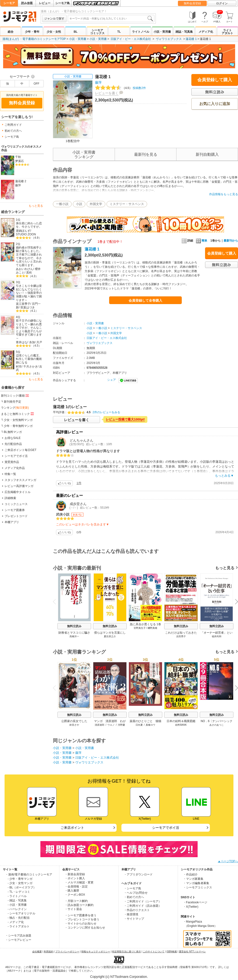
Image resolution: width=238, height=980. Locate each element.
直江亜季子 (23, 304)
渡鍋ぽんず (23, 231)
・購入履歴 (72, 891)
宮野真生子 (140, 628)
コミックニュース (16, 504)
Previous (56, 602)
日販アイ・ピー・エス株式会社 (131, 39)
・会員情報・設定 (76, 886)
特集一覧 (10, 474)
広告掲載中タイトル (18, 492)
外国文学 (96, 204)
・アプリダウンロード (138, 874)
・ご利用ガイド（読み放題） (143, 906)
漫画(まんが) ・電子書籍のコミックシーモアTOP (34, 39)
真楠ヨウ (150, 725)
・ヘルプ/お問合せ (136, 893)
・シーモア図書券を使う (81, 915)
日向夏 (139, 725)
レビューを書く (107, 93)
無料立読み (74, 626)
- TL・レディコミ (19, 892)
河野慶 (121, 725)
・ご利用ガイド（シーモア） (143, 901)
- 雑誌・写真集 (17, 900)
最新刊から (231, 241)
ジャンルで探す (54, 19)
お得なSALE (13, 438)
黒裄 (29, 273)
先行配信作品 (13, 444)
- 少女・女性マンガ (20, 883)
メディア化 (206, 32)
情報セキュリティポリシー (96, 952)
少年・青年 (32, 32)
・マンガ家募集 (193, 879)
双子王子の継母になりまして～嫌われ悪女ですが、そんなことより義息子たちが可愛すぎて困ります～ (29, 329)
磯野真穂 (152, 628)
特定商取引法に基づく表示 (126, 952)
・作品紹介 (190, 874)
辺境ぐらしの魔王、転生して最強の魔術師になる (29, 359)
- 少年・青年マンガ (20, 879)
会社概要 (37, 952)
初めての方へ (13, 131)
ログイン (222, 3)
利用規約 (49, 952)
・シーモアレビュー (18, 940)
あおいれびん (25, 269)
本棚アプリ (12, 522)
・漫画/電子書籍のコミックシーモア (29, 874)
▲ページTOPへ (228, 861)
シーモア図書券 (15, 510)
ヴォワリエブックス (169, 39)
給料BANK (181, 725)
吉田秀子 (181, 636)
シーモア (9, 3)
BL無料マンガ (13, 432)
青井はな (22, 342)
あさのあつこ (217, 725)
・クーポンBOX (75, 895)
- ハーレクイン (17, 909)
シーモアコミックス (97, 32)
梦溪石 (19, 161)
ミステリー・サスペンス (127, 204)
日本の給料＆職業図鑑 (181, 721)
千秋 (18, 157)
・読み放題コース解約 (79, 905)
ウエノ (111, 725)
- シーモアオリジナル (22, 913)
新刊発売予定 (13, 402)
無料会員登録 (192, 3)
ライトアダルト (227, 32)
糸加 (32, 342)
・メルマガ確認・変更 (79, 882)
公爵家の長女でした (74, 721)
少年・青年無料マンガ (18, 426)
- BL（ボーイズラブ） (22, 887)
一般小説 (62, 204)
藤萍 (18, 185)
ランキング (15, 408)
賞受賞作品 (12, 462)
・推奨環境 (131, 914)
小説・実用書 (162, 32)
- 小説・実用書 (17, 905)
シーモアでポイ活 (16, 456)
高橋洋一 (74, 636)
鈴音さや (74, 725)
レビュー (45, 3)
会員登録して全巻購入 (145, 300)
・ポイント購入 (75, 878)
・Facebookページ (195, 902)
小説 (79, 204)
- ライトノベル (17, 896)
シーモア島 (63, 3)
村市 (19, 367)
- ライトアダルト (19, 926)
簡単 (202, 241)
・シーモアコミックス (198, 887)
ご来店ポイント (72, 828)
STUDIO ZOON (26, 234)
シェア (112, 380)
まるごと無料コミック (18, 414)
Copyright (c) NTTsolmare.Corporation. (119, 977)
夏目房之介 (110, 636)
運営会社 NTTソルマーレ (192, 952)
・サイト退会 (73, 909)
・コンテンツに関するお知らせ (85, 928)
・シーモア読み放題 (18, 936)
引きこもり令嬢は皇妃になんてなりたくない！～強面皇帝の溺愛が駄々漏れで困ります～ (29, 293)
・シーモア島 (132, 888)
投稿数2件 (120, 88)
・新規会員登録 (75, 874)
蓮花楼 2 (21, 181)
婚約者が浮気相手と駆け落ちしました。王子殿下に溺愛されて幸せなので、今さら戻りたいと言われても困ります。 (29, 256)
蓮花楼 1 (191, 39)
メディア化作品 (15, 468)
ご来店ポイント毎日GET (21, 450)
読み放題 (27, 3)
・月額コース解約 (76, 901)
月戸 (39, 342)
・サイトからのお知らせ (81, 924)
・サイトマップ (134, 919)
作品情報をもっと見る (224, 194)
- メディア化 (16, 922)
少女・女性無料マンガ (18, 420)
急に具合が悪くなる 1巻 (145, 624)
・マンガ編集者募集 (196, 883)
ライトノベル (141, 32)
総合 (11, 32)
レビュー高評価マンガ (19, 486)
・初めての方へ (134, 897)
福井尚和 (217, 636)
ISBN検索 (172, 952)
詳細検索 (10, 498)
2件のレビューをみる (106, 412)
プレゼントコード (16, 516)
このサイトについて (154, 952)
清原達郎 (100, 725)
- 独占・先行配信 (19, 918)
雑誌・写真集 (184, 32)
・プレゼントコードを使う (82, 919)
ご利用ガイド (13, 125)
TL (119, 32)
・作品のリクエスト (137, 910)
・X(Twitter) (191, 907)
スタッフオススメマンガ (20, 480)
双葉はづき (28, 307)
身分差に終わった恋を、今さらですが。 (29, 225)
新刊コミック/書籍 (15, 395)
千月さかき (31, 367)
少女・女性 (54, 32)
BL (75, 32)
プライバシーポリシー (67, 952)
